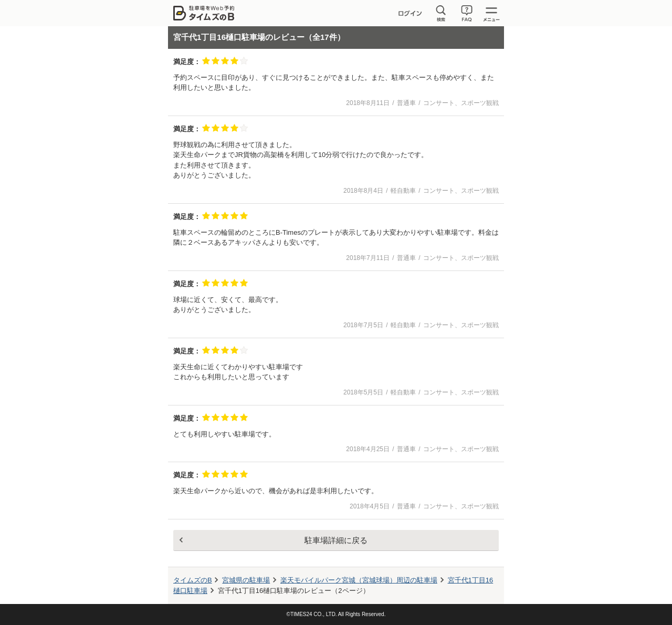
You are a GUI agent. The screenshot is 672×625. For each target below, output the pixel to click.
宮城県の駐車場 (246, 580)
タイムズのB (193, 580)
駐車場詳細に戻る (336, 540)
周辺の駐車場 (359, 580)
